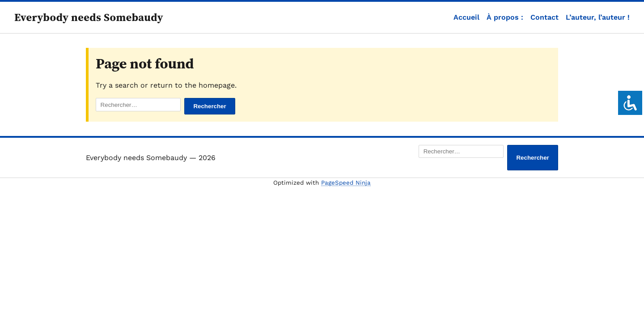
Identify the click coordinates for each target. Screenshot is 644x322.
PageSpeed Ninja (346, 183)
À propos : (505, 17)
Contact (544, 17)
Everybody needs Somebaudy (89, 17)
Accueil (466, 17)
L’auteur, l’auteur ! (598, 17)
